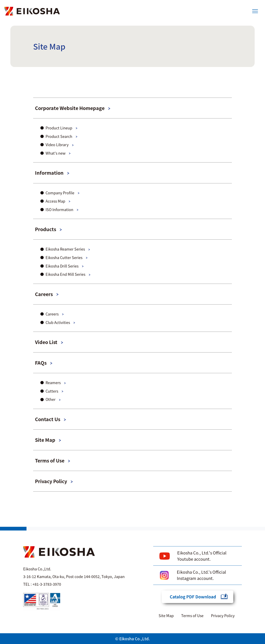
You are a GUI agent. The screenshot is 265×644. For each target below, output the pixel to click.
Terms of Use (50, 460)
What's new (55, 153)
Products (46, 229)
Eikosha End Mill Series (65, 274)
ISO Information (59, 209)
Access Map (55, 201)
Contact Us (48, 419)
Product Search (59, 136)
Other (51, 399)
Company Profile (60, 193)
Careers (44, 294)
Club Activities (58, 322)
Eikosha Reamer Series (65, 249)
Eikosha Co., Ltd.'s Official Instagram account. (201, 575)
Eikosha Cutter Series (64, 257)
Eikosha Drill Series (62, 266)
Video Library (57, 145)
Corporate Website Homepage (70, 108)
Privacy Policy (51, 481)
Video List (46, 342)
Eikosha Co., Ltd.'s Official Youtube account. (202, 556)
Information (49, 173)
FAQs (41, 363)
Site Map (45, 440)
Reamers (53, 382)
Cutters (52, 391)
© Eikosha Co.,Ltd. (132, 639)
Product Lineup (59, 128)
